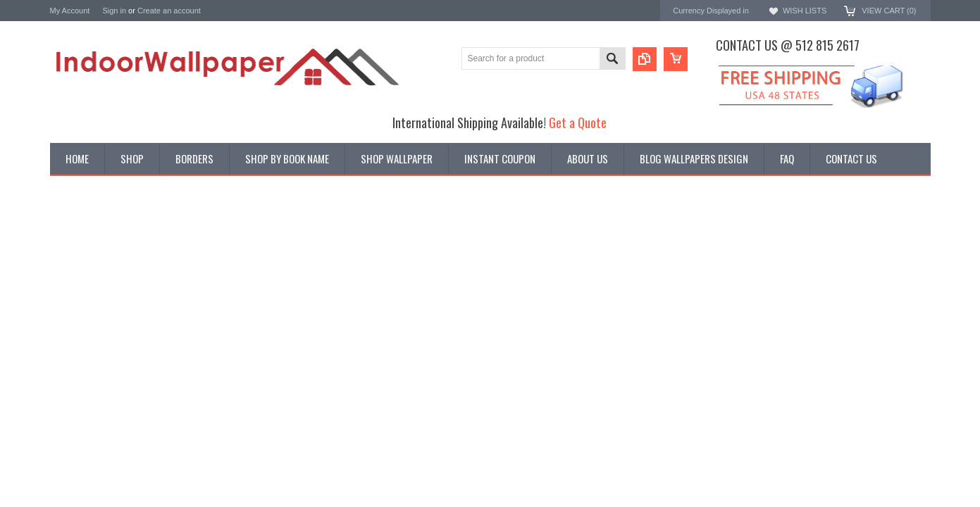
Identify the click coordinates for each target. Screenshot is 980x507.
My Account (70, 11)
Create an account (169, 11)
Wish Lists (805, 11)
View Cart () (889, 11)
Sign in (114, 11)
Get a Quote (578, 122)
